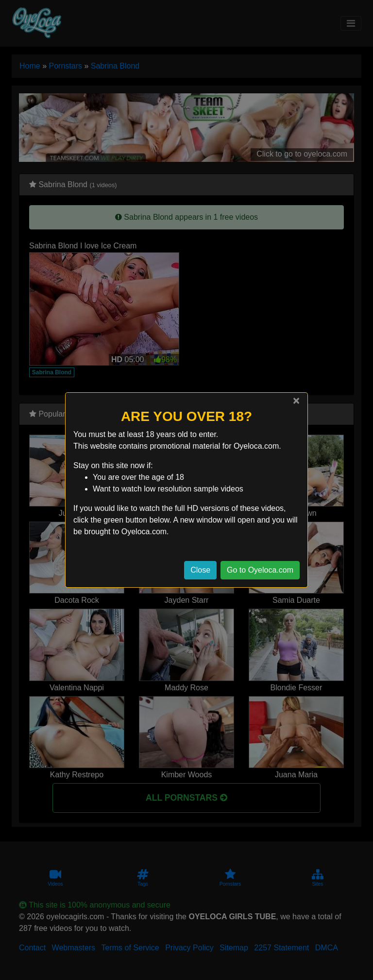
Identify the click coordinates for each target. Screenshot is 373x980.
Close (200, 570)
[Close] (296, 401)
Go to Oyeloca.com (260, 570)
